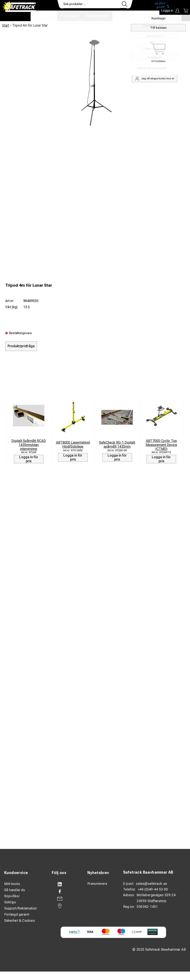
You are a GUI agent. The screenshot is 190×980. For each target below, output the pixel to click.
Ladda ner (147, 16)
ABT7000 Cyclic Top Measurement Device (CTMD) (161, 445)
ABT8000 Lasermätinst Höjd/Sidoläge (73, 445)
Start (6, 25)
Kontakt (123, 16)
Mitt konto (12, 884)
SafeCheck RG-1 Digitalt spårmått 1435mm (117, 445)
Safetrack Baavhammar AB (148, 872)
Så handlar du (15, 890)
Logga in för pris (29, 459)
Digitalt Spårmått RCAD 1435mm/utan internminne (29, 445)
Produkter (44, 16)
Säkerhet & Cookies (20, 921)
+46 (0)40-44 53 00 (153, 889)
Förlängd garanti (17, 914)
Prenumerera (97, 884)
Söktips (10, 902)
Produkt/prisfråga (21, 346)
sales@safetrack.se (151, 884)
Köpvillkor (12, 896)
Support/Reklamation (21, 908)
